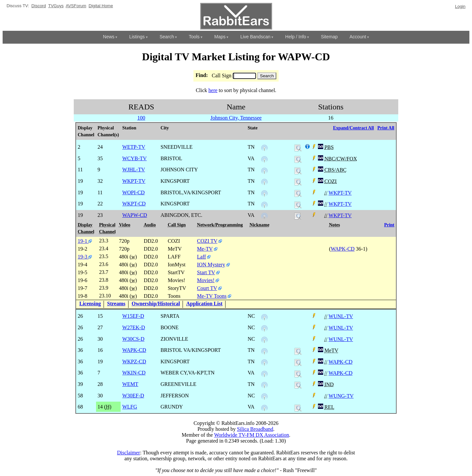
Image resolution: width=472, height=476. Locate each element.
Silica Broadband (255, 429)
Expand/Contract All (354, 128)
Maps (220, 37)
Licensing (90, 304)
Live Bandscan (255, 37)
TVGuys (56, 6)
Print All (386, 128)
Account (358, 37)
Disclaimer (128, 453)
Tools (194, 37)
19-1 (85, 241)
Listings (137, 37)
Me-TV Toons (212, 296)
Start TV (206, 272)
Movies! (206, 280)
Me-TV (205, 249)
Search (167, 37)
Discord (39, 6)
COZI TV (207, 241)
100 (141, 118)
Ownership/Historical (156, 304)
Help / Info (296, 37)
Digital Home (101, 6)
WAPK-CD (343, 249)
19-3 (85, 257)
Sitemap (329, 37)
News (109, 37)
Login (460, 6)
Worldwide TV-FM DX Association (252, 435)
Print (389, 225)
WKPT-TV (340, 193)
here (213, 90)
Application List (204, 304)
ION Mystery (211, 265)
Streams (116, 304)
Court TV (207, 288)
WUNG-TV (341, 396)
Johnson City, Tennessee (236, 118)
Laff (201, 257)
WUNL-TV (341, 316)
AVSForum (76, 6)
